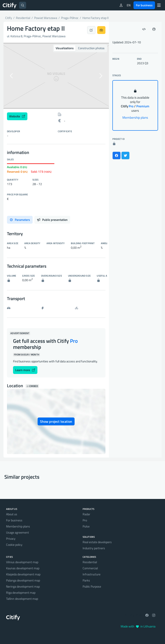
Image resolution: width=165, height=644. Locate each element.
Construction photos (91, 48)
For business (144, 5)
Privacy (11, 538)
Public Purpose (92, 586)
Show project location (56, 421)
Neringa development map (23, 586)
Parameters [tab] (20, 220)
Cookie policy (14, 545)
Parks (86, 580)
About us (12, 514)
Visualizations (65, 48)
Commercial (90, 568)
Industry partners (94, 548)
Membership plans (135, 117)
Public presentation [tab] (52, 220)
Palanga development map (23, 580)
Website (17, 116)
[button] (11, 76)
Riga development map (21, 592)
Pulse (86, 526)
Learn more (25, 370)
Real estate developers (97, 542)
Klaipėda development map (23, 574)
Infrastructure (92, 574)
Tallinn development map (22, 599)
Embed (32, 386)
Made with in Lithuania (138, 626)
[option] (56, 76)
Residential (90, 562)
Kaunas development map (23, 568)
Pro (85, 520)
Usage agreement (17, 532)
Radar (86, 514)
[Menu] (159, 5)
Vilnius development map (22, 562)
